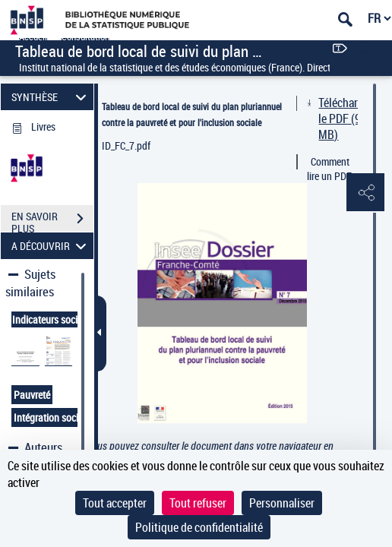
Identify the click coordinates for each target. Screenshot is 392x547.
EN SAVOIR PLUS (52, 220)
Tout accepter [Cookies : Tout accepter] (115, 503)
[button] (365, 193)
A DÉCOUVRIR (51, 246)
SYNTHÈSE (51, 97)
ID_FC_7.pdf (126, 145)
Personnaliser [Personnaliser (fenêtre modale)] (282, 503)
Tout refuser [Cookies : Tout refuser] (198, 503)
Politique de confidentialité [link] (199, 527)
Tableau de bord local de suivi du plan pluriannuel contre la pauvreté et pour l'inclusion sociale (192, 114)
